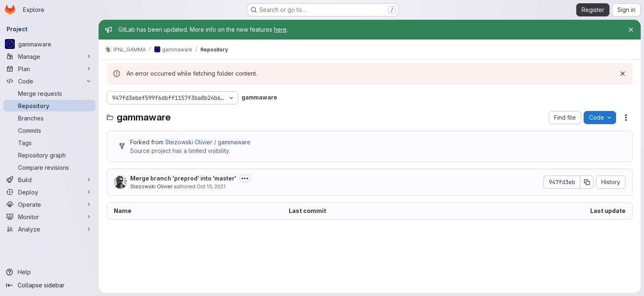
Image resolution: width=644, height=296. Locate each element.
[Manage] (49, 56)
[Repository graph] (49, 155)
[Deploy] (49, 192)
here (280, 29)
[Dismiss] (623, 74)
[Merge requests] (49, 93)
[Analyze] (49, 229)
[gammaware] (49, 44)
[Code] (49, 81)
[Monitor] (49, 217)
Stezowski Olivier (151, 186)
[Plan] (49, 69)
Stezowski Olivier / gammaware (208, 142)
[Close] (631, 30)
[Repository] (49, 106)
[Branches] (49, 118)
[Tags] (49, 143)
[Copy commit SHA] (587, 182)
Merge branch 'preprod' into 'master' (183, 178)
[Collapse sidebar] (49, 285)
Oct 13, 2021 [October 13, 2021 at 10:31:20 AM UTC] (211, 186)
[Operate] (49, 204)
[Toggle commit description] (245, 178)
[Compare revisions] (49, 167)
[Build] (49, 180)
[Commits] (49, 130)
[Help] (49, 272)
